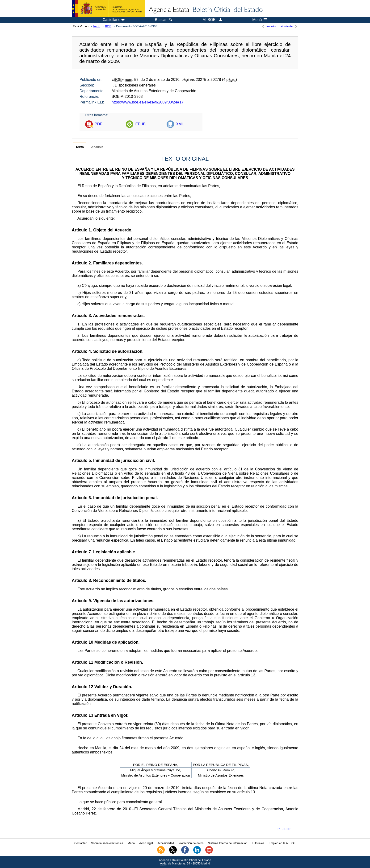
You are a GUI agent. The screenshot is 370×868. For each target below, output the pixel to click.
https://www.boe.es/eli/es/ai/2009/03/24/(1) (147, 102)
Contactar (80, 843)
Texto (80, 147)
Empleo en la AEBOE (282, 843)
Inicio (97, 26)
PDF (98, 124)
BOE (108, 26)
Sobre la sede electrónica (107, 843)
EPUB (140, 124)
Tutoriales (258, 843)
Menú (260, 20)
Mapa (131, 843)
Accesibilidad (166, 843)
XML (180, 124)
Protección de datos (191, 843)
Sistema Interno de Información (228, 843)
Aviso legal (146, 843)
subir (287, 829)
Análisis (97, 147)
